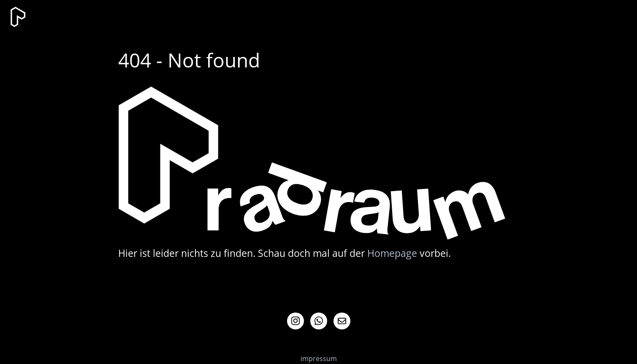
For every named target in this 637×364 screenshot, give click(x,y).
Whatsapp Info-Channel (319, 321)
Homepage (392, 253)
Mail (342, 321)
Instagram (295, 321)
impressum (319, 359)
